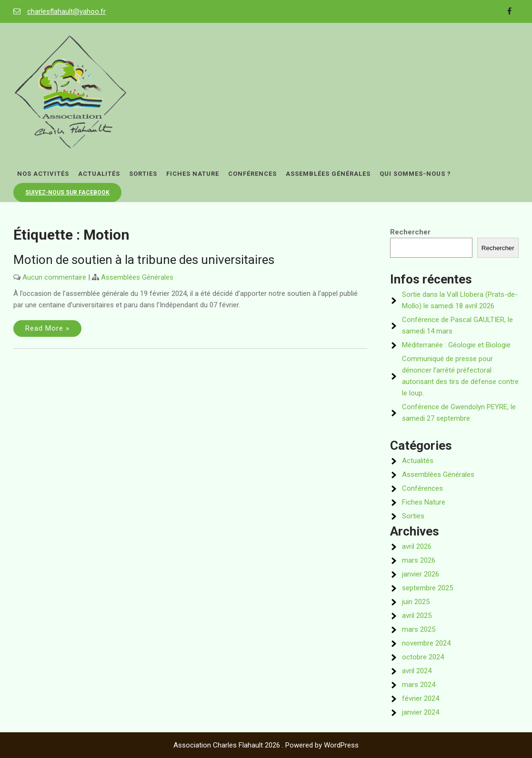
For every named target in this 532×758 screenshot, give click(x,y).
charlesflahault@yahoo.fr (66, 11)
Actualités (99, 174)
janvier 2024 (421, 712)
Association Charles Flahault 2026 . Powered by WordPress (266, 745)
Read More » (47, 328)
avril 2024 (417, 671)
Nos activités (43, 174)
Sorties (143, 174)
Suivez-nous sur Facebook (67, 192)
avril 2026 (417, 546)
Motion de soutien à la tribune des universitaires (144, 260)
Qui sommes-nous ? (415, 174)
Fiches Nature (193, 174)
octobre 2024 (423, 657)
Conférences (252, 174)
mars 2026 (419, 560)
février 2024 (421, 698)
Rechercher (410, 232)
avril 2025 (417, 616)
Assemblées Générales (328, 174)
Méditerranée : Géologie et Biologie (456, 345)
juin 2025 (416, 602)
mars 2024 (419, 685)
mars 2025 (419, 629)
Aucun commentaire (54, 277)
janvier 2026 (421, 574)
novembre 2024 (426, 643)
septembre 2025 (427, 588)
